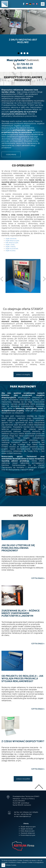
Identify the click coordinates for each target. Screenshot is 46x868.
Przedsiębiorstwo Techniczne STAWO (26, 796)
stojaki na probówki (12, 249)
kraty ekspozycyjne (12, 243)
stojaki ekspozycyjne (12, 241)
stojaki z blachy (10, 247)
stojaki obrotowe (11, 239)
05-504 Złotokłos (19, 801)
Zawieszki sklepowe (28, 833)
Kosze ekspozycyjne (28, 835)
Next (44, 279)
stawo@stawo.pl (25, 816)
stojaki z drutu (10, 245)
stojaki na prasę (10, 251)
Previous (2, 279)
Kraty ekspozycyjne (27, 831)
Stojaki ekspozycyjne (28, 827)
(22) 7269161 (34, 812)
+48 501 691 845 (26, 814)
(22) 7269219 (24, 812)
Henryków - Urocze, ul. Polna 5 (24, 799)
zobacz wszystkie (23, 779)
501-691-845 (25, 68)
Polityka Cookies (11, 865)
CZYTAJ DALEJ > (38, 578)
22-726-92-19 (25, 64)
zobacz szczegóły (23, 374)
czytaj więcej (11, 154)
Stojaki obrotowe (27, 829)
